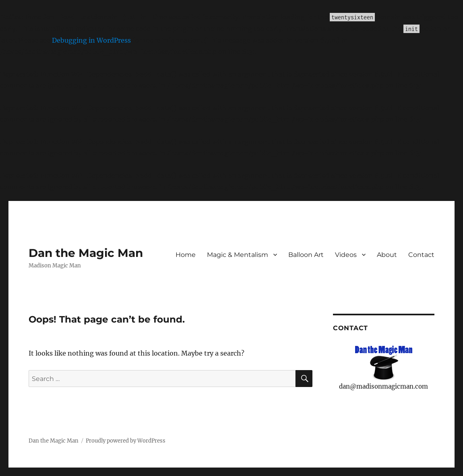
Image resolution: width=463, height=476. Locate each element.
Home (186, 255)
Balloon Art (306, 255)
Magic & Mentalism (238, 255)
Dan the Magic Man (86, 253)
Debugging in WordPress (91, 40)
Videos (346, 255)
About (387, 255)
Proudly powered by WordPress (126, 441)
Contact (421, 255)
